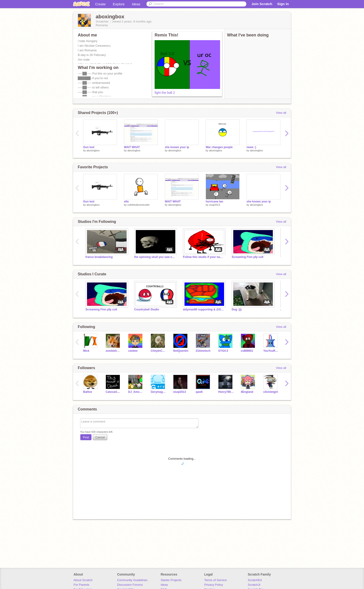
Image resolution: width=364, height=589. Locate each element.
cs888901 (247, 351)
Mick (86, 351)
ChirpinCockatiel (158, 351)
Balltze (88, 392)
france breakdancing (99, 257)
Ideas (136, 4)
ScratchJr (254, 585)
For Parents (81, 585)
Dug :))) (237, 309)
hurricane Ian (214, 202)
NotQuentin (181, 351)
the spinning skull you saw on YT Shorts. (155, 257)
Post (86, 437)
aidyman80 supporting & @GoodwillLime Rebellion (204, 309)
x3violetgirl (271, 392)
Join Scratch (262, 4)
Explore (119, 4)
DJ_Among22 (136, 392)
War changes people (219, 147)
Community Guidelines (132, 580)
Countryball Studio (147, 309)
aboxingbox (93, 150)
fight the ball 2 (165, 93)
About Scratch (83, 580)
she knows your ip (177, 147)
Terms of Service (216, 580)
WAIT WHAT (132, 147)
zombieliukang (113, 351)
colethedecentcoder (139, 205)
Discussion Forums (130, 585)
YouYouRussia (271, 351)
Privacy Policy (214, 585)
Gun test (89, 147)
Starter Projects (171, 580)
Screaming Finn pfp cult (248, 257)
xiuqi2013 (215, 205)
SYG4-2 (223, 351)
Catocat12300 (113, 392)
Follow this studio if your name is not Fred (204, 257)
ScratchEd (255, 580)
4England (247, 392)
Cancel (100, 437)
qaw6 (199, 392)
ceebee (133, 351)
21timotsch (203, 351)
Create (100, 4)
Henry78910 (226, 392)
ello (126, 202)
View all (281, 113)
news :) (251, 147)
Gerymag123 (158, 392)
